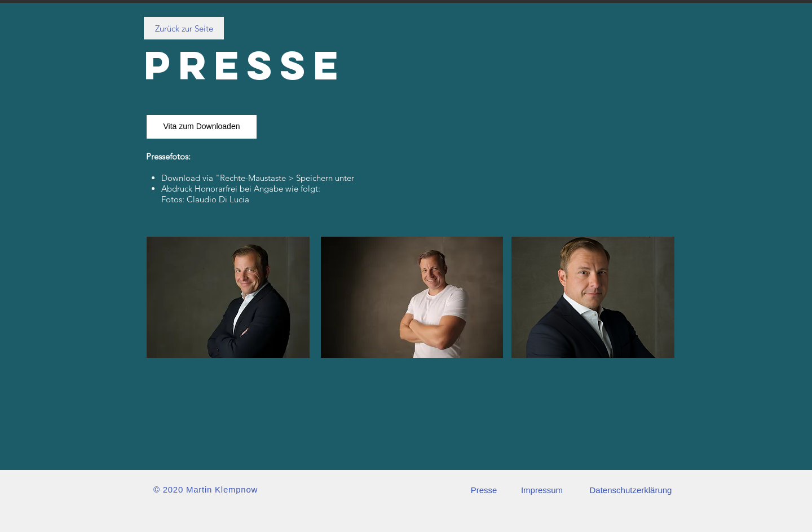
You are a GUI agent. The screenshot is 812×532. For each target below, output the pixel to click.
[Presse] (484, 490)
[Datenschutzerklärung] (631, 490)
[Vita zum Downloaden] (202, 127)
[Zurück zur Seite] (184, 28)
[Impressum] (542, 490)
